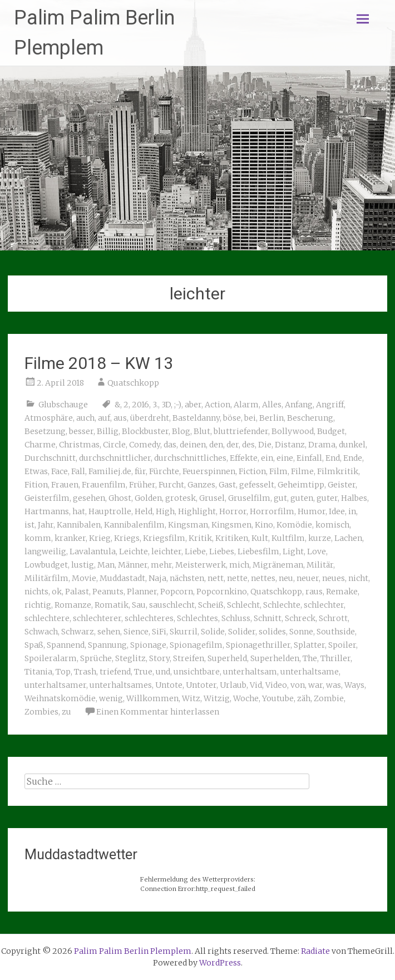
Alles (272, 405)
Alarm (246, 405)
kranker (70, 538)
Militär (320, 565)
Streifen (189, 658)
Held (144, 511)
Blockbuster (145, 431)
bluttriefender (241, 431)
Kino (264, 525)
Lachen (348, 538)
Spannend (66, 645)
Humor (312, 511)
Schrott (333, 618)
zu (66, 712)
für (140, 471)
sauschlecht (172, 605)
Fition (36, 485)
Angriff (330, 405)
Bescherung (310, 418)
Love (317, 551)
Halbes (354, 498)
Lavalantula (93, 551)
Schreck (300, 618)
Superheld (227, 658)
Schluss (236, 618)
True (143, 672)
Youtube (278, 698)
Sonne (301, 632)
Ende (353, 458)
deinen (193, 445)
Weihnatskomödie (60, 698)
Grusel (212, 498)
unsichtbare (197, 672)
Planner (142, 592)
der (233, 445)
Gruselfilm (249, 498)
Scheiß (211, 605)
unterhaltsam (250, 672)
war (315, 685)
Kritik (200, 538)
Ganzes (201, 485)
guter (327, 498)
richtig (38, 605)
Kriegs (127, 538)
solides (272, 632)
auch (85, 418)
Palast (77, 592)
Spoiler (342, 645)
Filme (302, 471)
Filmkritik (338, 471)
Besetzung (45, 431)
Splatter (309, 645)
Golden (148, 498)
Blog (181, 431)
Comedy (145, 445)
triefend (115, 672)
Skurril (184, 632)
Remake (342, 592)
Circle (114, 445)
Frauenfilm (104, 485)
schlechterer (97, 618)
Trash (85, 672)
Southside (336, 632)
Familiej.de (110, 471)
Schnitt (268, 618)
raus (314, 592)
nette (237, 578)
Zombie (329, 698)
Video (276, 685)
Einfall (309, 458)
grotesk (181, 498)
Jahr (46, 525)
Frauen (65, 485)
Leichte (134, 551)
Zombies (41, 712)
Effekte (244, 458)
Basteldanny (196, 418)
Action (218, 405)
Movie (84, 578)
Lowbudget (46, 565)
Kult (260, 538)
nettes (263, 578)
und (163, 672)
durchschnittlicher (115, 458)
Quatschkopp (133, 383)
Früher (142, 485)
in (352, 511)
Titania (38, 672)
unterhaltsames (121, 685)
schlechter (324, 605)
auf (104, 418)
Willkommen (152, 698)
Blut (202, 431)
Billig (108, 431)
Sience (136, 632)
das (170, 445)
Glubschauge (63, 405)
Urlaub (233, 685)
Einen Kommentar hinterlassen (158, 712)
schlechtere (47, 618)
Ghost (120, 498)
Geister (342, 485)
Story (159, 658)
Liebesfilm (258, 551)
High (165, 511)
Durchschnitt (50, 458)
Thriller (335, 658)
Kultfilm (288, 538)
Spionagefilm (196, 645)
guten (302, 498)
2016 (140, 405)
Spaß (34, 645)
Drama (322, 445)
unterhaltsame (310, 672)
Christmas (79, 445)
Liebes (222, 551)
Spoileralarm (51, 658)
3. (155, 405)
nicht (358, 578)
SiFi (159, 632)
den (216, 445)
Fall (78, 471)
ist (29, 525)
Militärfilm (46, 578)
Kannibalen (79, 525)
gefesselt (257, 485)
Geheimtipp (301, 485)
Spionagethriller (258, 645)
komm (38, 538)
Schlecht (243, 605)
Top (63, 672)
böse (232, 418)
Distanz (290, 445)
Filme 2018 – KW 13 (99, 363)
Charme (40, 445)
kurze (320, 538)
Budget (331, 431)
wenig (111, 698)
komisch (332, 525)
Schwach (41, 632)
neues (334, 578)
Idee (337, 511)
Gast (227, 485)
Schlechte (282, 605)
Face (60, 471)
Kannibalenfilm (134, 525)
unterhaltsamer (55, 685)
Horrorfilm (272, 511)
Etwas (36, 471)
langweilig (45, 551)
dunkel (352, 445)
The (310, 658)
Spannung (107, 645)
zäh (304, 698)
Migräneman (278, 565)
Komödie (294, 525)
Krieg (100, 538)
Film (278, 471)
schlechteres (149, 618)
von (298, 685)
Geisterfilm (47, 498)
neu (286, 578)
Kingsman (188, 525)
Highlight (197, 511)
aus (120, 418)
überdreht (150, 418)
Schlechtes (197, 618)
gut (280, 498)
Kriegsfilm (164, 538)
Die (265, 445)
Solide (213, 632)
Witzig (217, 698)
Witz (191, 698)
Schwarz (78, 632)
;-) (178, 405)
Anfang (299, 405)
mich (239, 565)
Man (106, 565)
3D (166, 405)
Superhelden (275, 658)
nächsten (187, 578)
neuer (308, 578)
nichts (36, 592)
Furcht (171, 485)
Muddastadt (122, 578)
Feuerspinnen (209, 471)
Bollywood (293, 431)
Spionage (148, 645)
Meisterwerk (201, 565)
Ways (354, 685)
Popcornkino (222, 592)
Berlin (271, 418)
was (334, 685)
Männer (133, 565)
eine (285, 458)
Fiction (252, 471)
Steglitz (130, 658)
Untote (169, 685)
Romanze (73, 605)
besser (81, 431)
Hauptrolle (110, 511)
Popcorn (177, 592)
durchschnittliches (190, 458)
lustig (83, 565)
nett (216, 578)
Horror (233, 511)
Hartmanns (47, 511)
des (248, 445)
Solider (242, 632)
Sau (139, 605)
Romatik (112, 605)
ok (57, 592)
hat (79, 511)
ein (267, 458)
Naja (157, 578)
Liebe (195, 551)
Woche (246, 698)
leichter (166, 551)
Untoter (201, 685)
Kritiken (232, 538)
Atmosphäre (49, 418)
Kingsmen (231, 525)
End (333, 458)
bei (250, 418)
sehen (109, 632)
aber (193, 405)
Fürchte (164, 471)
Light (293, 551)
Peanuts (108, 592)
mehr (161, 565)
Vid (256, 685)
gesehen (89, 498)
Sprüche (96, 658)
